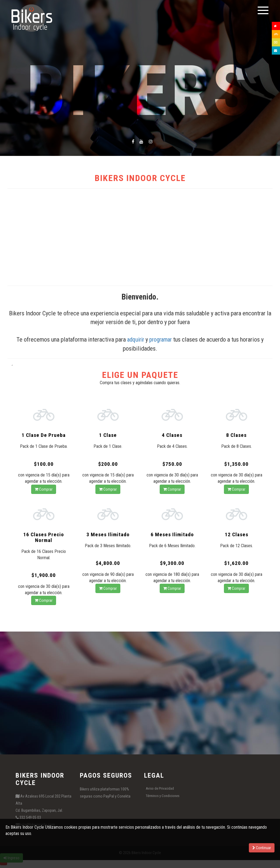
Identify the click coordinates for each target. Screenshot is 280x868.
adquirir (135, 339)
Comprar (44, 490)
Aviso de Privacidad (160, 790)
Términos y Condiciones (163, 797)
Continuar (262, 848)
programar (162, 339)
